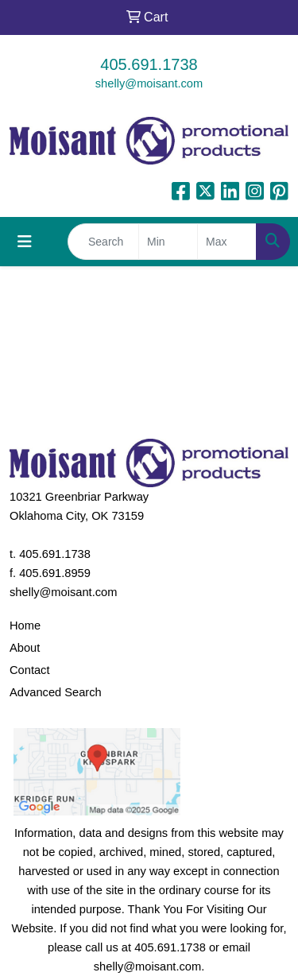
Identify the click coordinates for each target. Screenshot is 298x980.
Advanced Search (56, 692)
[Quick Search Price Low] (168, 242)
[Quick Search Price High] (227, 242)
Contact (30, 670)
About (25, 648)
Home (25, 626)
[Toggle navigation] (25, 242)
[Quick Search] (103, 242)
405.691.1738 (149, 64)
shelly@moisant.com (149, 83)
